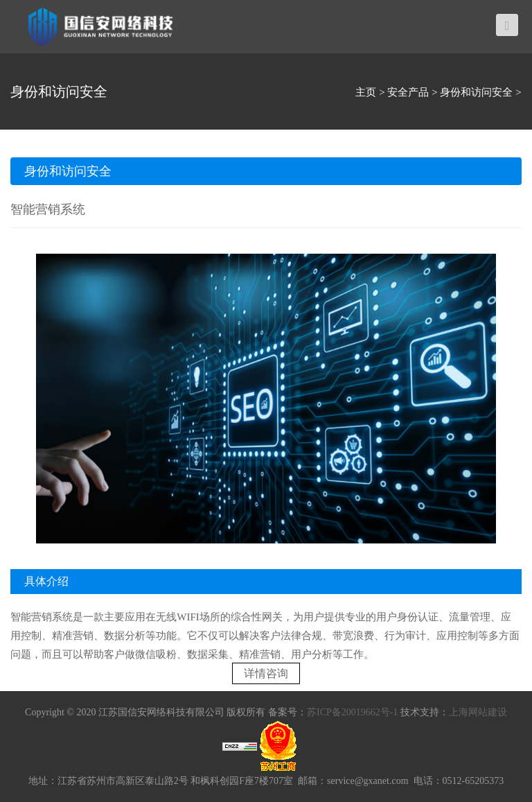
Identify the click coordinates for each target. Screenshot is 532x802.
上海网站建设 (478, 712)
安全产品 (408, 92)
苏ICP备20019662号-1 (352, 712)
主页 (366, 92)
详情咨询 (266, 673)
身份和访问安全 (476, 92)
